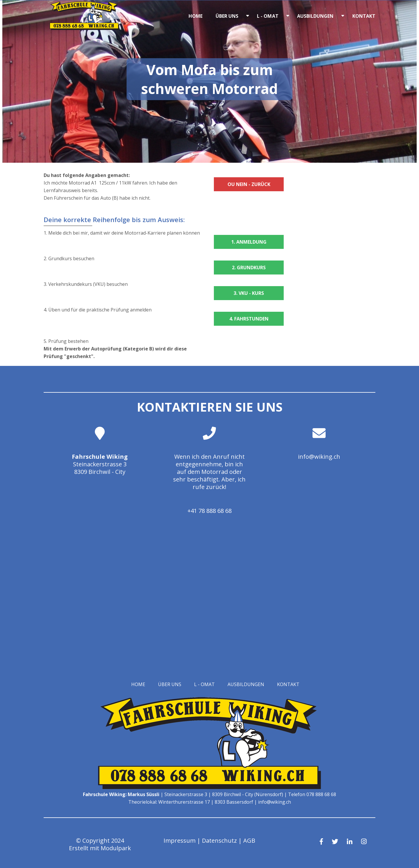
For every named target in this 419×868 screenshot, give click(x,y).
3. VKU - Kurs (249, 293)
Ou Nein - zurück (249, 184)
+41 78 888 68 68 (210, 511)
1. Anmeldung (249, 242)
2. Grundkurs (249, 268)
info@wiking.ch (319, 457)
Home (196, 16)
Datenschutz (219, 840)
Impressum (180, 840)
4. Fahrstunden (249, 319)
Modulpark (116, 848)
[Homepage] (84, 28)
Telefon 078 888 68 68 (312, 794)
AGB (249, 840)
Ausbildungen (315, 16)
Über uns (227, 16)
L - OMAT (268, 16)
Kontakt (364, 16)
